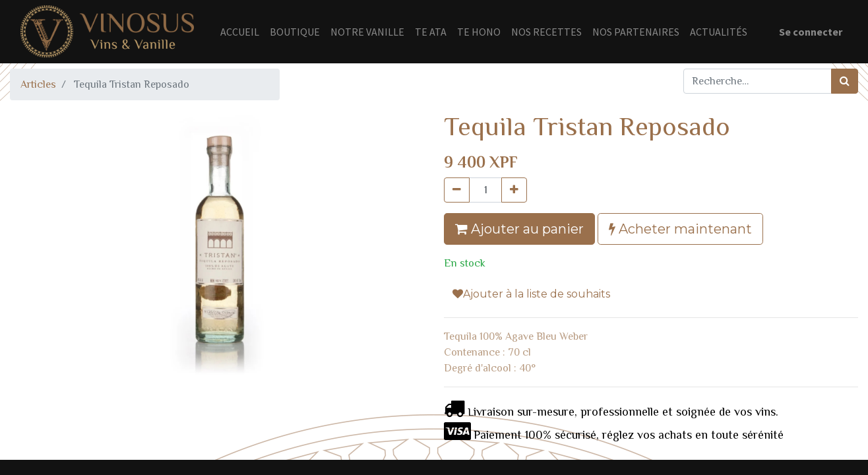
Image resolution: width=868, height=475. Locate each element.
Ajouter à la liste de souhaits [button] (531, 294)
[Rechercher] (845, 81)
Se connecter (811, 32)
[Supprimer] (457, 190)
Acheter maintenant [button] (680, 229)
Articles (38, 84)
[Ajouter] (514, 190)
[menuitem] (240, 32)
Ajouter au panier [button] (519, 229)
